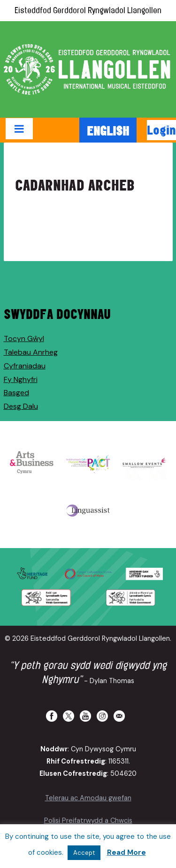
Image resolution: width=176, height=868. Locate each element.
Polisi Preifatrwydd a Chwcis (88, 820)
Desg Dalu (21, 406)
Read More (126, 852)
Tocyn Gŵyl (24, 338)
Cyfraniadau (25, 366)
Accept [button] (84, 853)
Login (161, 130)
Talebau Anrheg (31, 352)
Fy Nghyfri (21, 379)
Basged (16, 393)
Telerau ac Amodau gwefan (88, 798)
